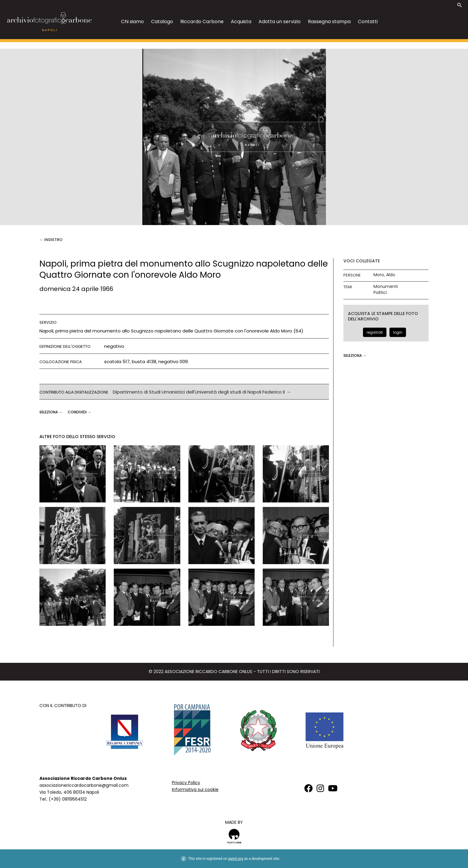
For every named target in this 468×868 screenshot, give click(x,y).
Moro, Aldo (384, 275)
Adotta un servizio (280, 22)
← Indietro (51, 240)
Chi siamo (132, 22)
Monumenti (386, 287)
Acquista (241, 22)
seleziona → (51, 412)
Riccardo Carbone (202, 22)
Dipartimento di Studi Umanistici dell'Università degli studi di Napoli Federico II (199, 392)
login (398, 332)
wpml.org (236, 859)
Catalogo (162, 22)
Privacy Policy (186, 783)
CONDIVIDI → (79, 412)
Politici (380, 293)
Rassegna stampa (329, 22)
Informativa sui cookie (195, 789)
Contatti (368, 22)
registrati (375, 332)
